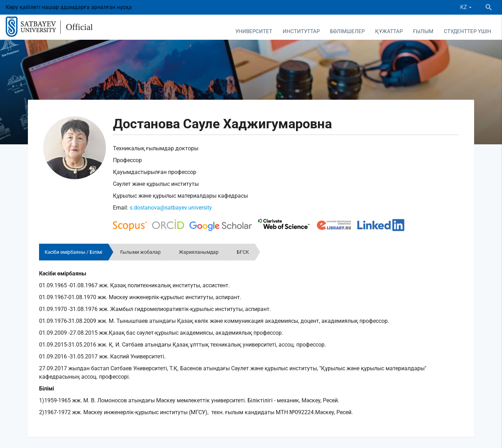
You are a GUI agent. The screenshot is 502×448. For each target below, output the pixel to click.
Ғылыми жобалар (140, 252)
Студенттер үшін (467, 31)
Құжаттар (389, 31)
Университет (254, 31)
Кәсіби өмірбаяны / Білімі (73, 252)
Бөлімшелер (347, 31)
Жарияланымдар (199, 252)
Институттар (301, 31)
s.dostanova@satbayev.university (171, 208)
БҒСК (243, 252)
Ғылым (423, 31)
